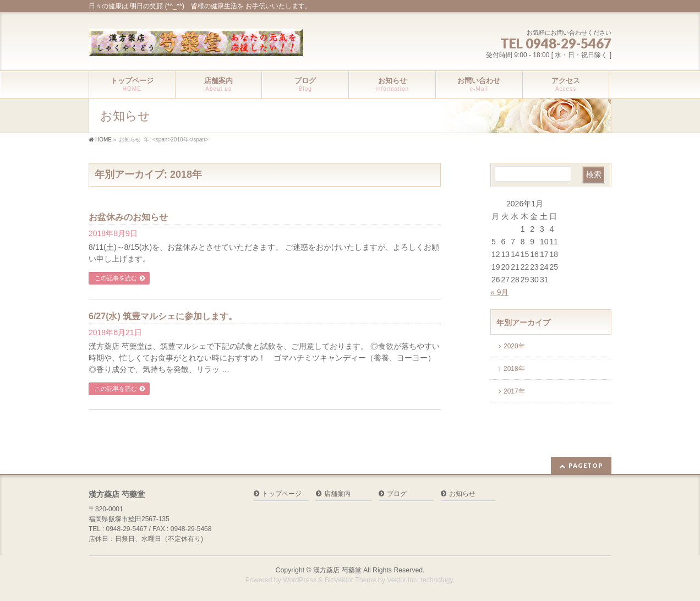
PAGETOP (586, 465)
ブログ (397, 494)
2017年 (514, 391)
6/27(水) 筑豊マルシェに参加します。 (163, 316)
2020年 (514, 346)
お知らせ (462, 494)
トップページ (282, 494)
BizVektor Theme (351, 580)
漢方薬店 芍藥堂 (337, 570)
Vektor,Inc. (403, 580)
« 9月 (499, 292)
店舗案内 (337, 494)
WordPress (300, 580)
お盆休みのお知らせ (128, 217)
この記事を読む (116, 278)
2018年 (514, 369)
